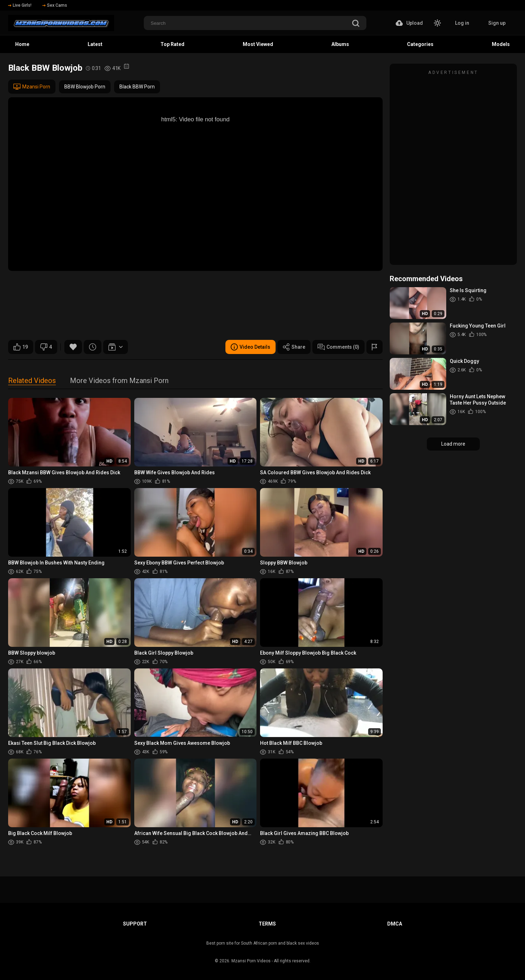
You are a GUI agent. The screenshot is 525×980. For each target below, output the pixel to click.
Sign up (497, 23)
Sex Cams (55, 5)
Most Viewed (258, 44)
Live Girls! (20, 5)
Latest (95, 44)
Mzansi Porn (32, 87)
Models (501, 44)
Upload (409, 23)
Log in (462, 23)
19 (21, 347)
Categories (420, 44)
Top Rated (172, 44)
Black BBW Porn (137, 87)
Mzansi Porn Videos (251, 961)
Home (22, 44)
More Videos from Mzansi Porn (119, 381)
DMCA (395, 924)
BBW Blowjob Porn (85, 87)
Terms (267, 924)
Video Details (250, 347)
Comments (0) (338, 347)
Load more (453, 444)
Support (135, 924)
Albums (340, 44)
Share (294, 347)
